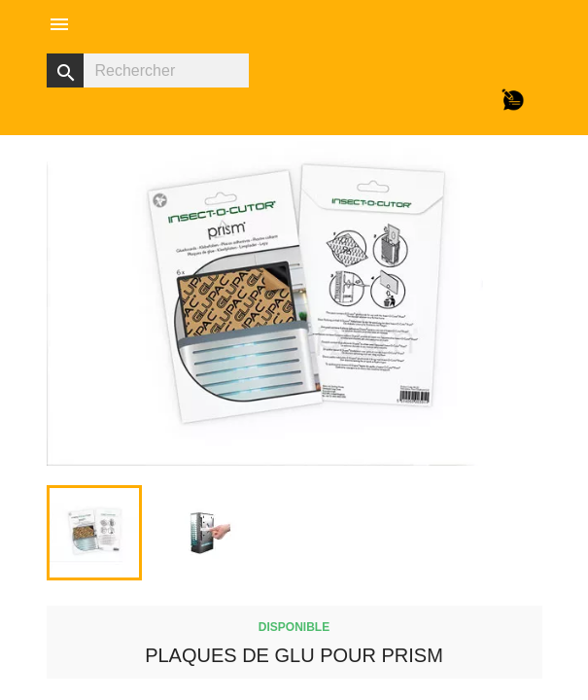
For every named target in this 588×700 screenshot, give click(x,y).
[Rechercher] (148, 70)
